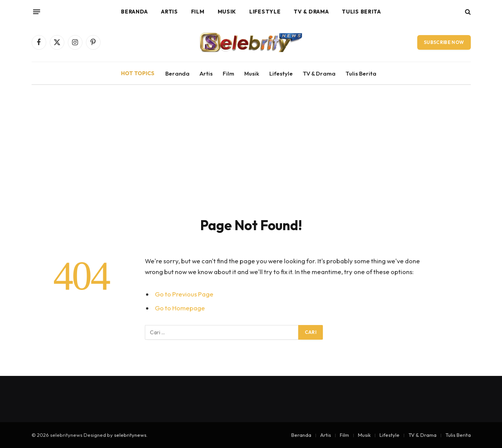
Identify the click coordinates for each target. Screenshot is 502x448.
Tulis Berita (361, 12)
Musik (227, 12)
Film (198, 12)
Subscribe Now (444, 42)
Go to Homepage (180, 308)
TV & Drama (311, 12)
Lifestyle (265, 12)
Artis (170, 12)
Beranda (134, 12)
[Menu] (36, 12)
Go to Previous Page (184, 294)
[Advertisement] (251, 159)
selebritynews (130, 435)
